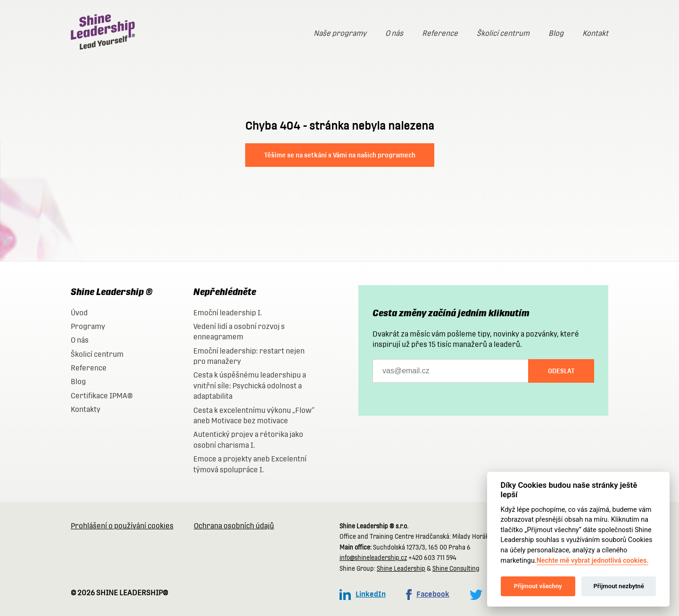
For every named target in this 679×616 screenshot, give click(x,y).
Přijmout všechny (538, 586)
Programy (88, 326)
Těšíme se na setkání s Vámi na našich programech (340, 155)
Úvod (79, 313)
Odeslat (561, 371)
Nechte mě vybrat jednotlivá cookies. (593, 561)
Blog (556, 33)
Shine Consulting (456, 569)
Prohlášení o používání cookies (122, 526)
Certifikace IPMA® (102, 396)
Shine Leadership (401, 569)
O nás (394, 33)
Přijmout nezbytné (618, 586)
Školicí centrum (503, 33)
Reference (440, 33)
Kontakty (86, 409)
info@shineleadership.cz (373, 558)
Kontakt (595, 33)
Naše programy (340, 33)
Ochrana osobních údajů (234, 526)
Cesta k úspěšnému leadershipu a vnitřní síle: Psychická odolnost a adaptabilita (250, 386)
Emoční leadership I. (228, 313)
